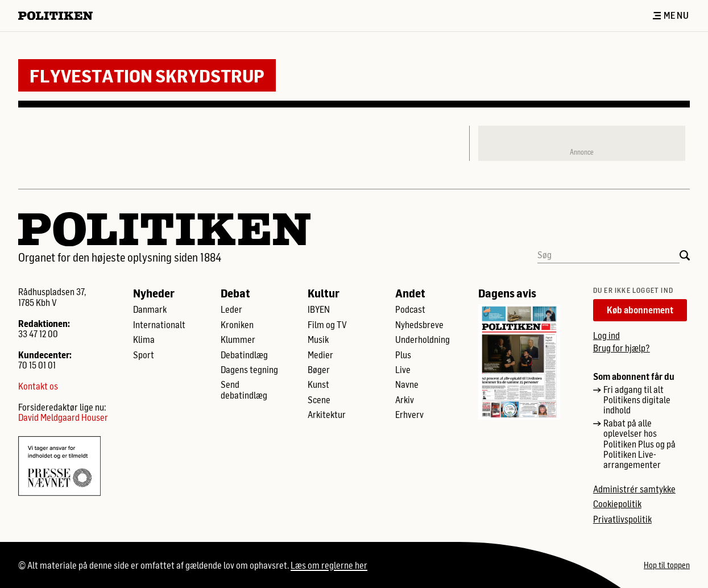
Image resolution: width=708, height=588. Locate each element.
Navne (407, 384)
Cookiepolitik (617, 504)
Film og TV (327, 325)
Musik (318, 339)
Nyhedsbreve (419, 325)
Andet (410, 293)
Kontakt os (38, 386)
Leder (231, 309)
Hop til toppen (667, 565)
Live (403, 370)
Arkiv (405, 400)
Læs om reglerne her (329, 565)
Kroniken (237, 325)
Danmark (150, 309)
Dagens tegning (249, 370)
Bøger (319, 370)
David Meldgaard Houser (63, 417)
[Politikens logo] (60, 16)
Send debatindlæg (244, 390)
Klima (144, 339)
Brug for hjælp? (622, 348)
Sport (144, 355)
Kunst (318, 384)
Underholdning (423, 339)
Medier (320, 355)
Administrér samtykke (634, 489)
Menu (671, 15)
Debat (235, 293)
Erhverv (409, 415)
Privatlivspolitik (622, 519)
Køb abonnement (640, 310)
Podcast (410, 309)
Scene (319, 400)
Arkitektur (327, 415)
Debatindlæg (244, 355)
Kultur (324, 293)
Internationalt (159, 325)
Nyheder (154, 293)
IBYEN (319, 309)
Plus (403, 355)
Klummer (238, 339)
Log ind (606, 335)
